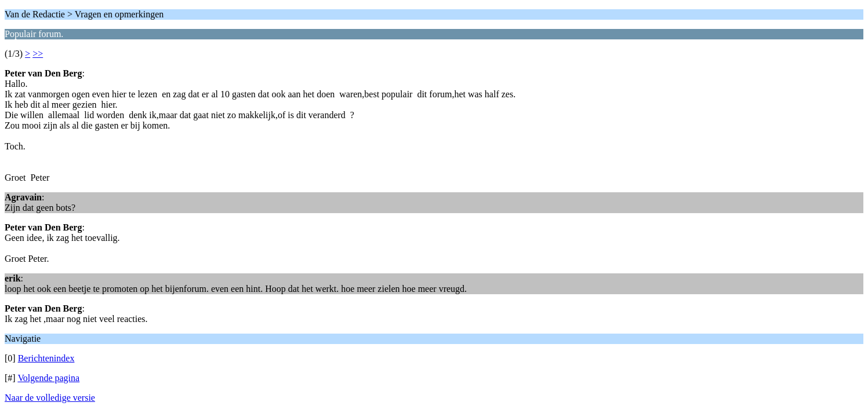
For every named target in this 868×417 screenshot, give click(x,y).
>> (38, 54)
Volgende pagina (48, 378)
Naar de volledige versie (50, 398)
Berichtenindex (46, 358)
